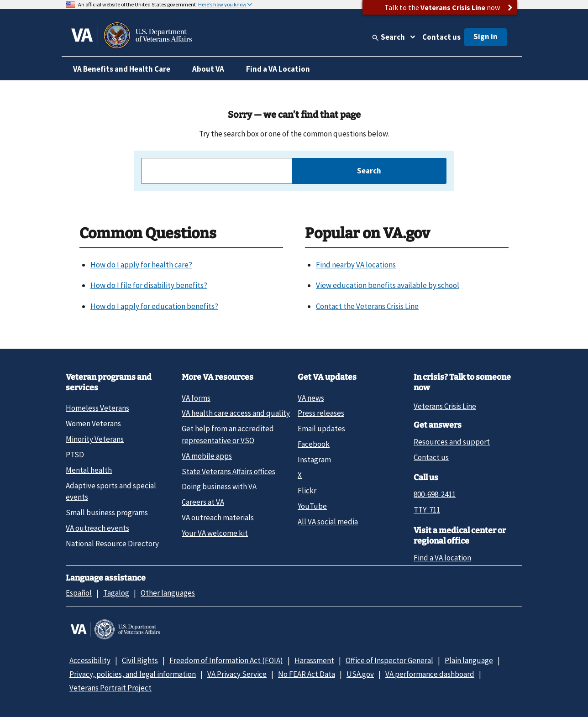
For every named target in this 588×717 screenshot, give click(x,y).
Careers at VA (203, 502)
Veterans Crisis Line (445, 406)
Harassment (314, 660)
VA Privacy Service (237, 674)
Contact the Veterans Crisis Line (367, 306)
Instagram (314, 460)
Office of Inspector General (389, 660)
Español (79, 593)
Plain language (469, 660)
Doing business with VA (219, 487)
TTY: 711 (427, 510)
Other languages (168, 593)
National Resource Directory (112, 544)
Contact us (441, 37)
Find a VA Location (278, 69)
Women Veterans (93, 424)
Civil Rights (140, 660)
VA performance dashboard (430, 674)
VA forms (196, 398)
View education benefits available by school (388, 285)
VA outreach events (97, 528)
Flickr (307, 491)
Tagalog (116, 593)
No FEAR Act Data (307, 674)
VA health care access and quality (236, 413)
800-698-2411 (435, 494)
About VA (208, 69)
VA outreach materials (218, 518)
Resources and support (452, 442)
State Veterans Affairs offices (228, 471)
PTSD (75, 455)
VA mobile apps (207, 456)
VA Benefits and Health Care (122, 69)
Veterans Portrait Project (110, 688)
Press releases (321, 413)
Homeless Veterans (97, 408)
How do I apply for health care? (141, 265)
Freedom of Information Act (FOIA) (226, 660)
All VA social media (328, 522)
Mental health (89, 470)
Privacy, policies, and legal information (133, 674)
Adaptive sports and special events (111, 491)
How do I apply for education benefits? (154, 306)
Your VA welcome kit (215, 533)
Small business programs (107, 513)
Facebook (314, 444)
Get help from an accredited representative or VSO (228, 434)
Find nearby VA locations (356, 265)
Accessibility (90, 660)
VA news (311, 398)
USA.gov (360, 674)
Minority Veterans (95, 439)
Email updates (321, 429)
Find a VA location (442, 558)
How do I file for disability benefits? (149, 285)
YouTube (312, 506)
